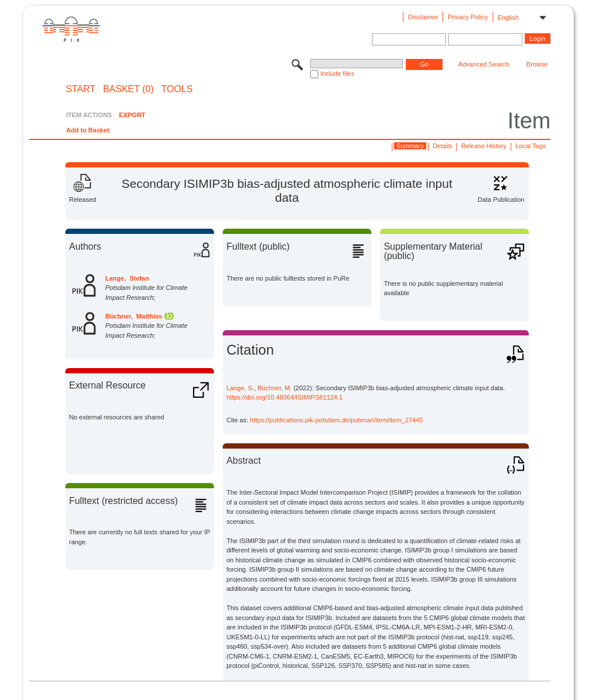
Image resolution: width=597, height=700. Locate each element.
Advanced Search (484, 64)
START (81, 89)
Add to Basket (87, 130)
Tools (177, 89)
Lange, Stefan (127, 278)
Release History (484, 146)
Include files (337, 73)
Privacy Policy (468, 17)
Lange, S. (240, 388)
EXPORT (132, 115)
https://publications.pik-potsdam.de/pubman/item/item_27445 (337, 420)
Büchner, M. (275, 388)
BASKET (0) (129, 89)
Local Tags (531, 146)
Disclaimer (423, 17)
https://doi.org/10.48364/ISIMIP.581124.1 (284, 397)
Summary (410, 146)
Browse (537, 64)
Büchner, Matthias (134, 316)
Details (443, 146)
